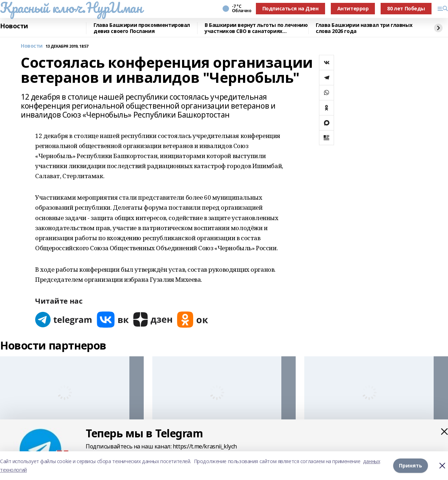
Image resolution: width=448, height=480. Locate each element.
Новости (14, 26)
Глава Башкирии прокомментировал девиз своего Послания (142, 28)
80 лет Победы (406, 8)
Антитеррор (353, 8)
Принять (411, 465)
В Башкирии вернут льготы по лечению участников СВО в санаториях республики (256, 28)
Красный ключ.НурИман (71, 8)
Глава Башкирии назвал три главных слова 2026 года (364, 28)
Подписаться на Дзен (290, 8)
